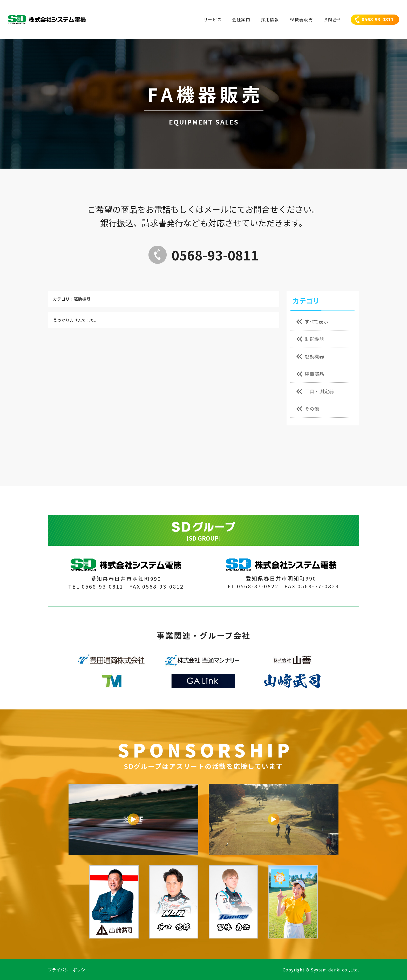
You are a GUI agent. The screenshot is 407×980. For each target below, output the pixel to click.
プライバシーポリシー (69, 970)
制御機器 (310, 339)
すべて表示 (313, 321)
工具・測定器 (315, 391)
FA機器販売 (301, 19)
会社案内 (241, 19)
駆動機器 (310, 356)
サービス (213, 19)
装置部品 (310, 374)
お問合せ (333, 19)
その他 (308, 409)
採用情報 (270, 19)
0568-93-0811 (378, 19)
